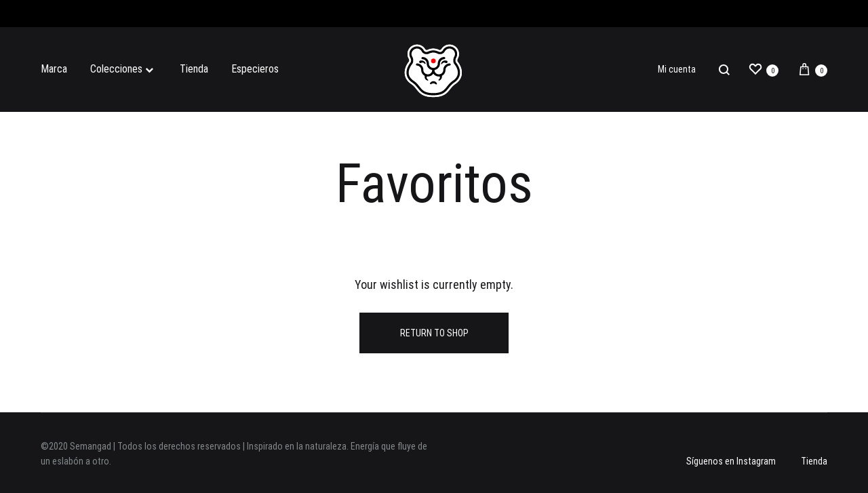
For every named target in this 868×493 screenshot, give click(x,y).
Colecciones (123, 69)
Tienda (194, 69)
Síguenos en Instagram (731, 461)
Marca (54, 69)
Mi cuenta (677, 69)
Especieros (255, 69)
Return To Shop (434, 333)
